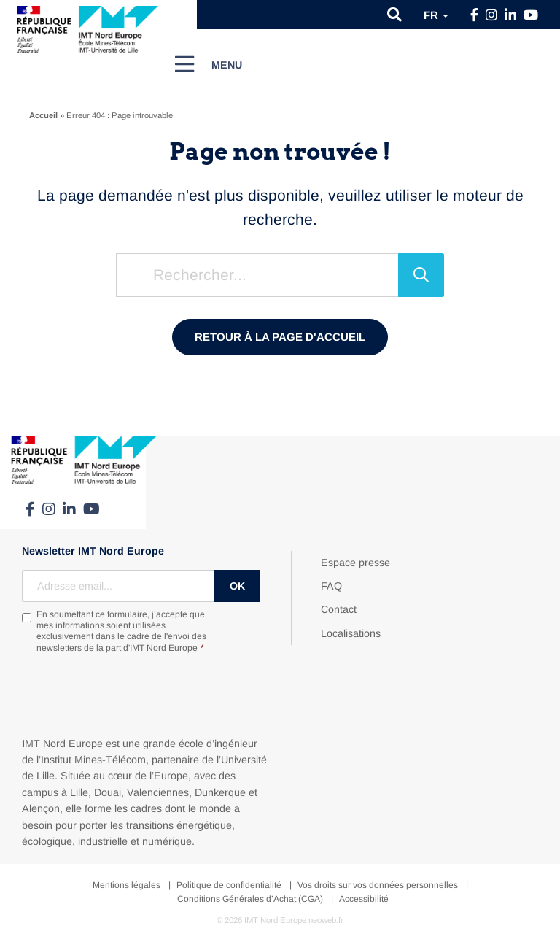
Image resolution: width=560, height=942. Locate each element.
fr (436, 15)
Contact (339, 609)
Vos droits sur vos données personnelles (378, 885)
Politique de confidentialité (229, 885)
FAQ (331, 586)
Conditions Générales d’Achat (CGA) (250, 899)
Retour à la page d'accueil (280, 337)
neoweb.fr (326, 920)
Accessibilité (364, 899)
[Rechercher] (421, 275)
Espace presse (355, 563)
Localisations (351, 633)
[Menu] (209, 64)
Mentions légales (127, 885)
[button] (394, 15)
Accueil (43, 115)
